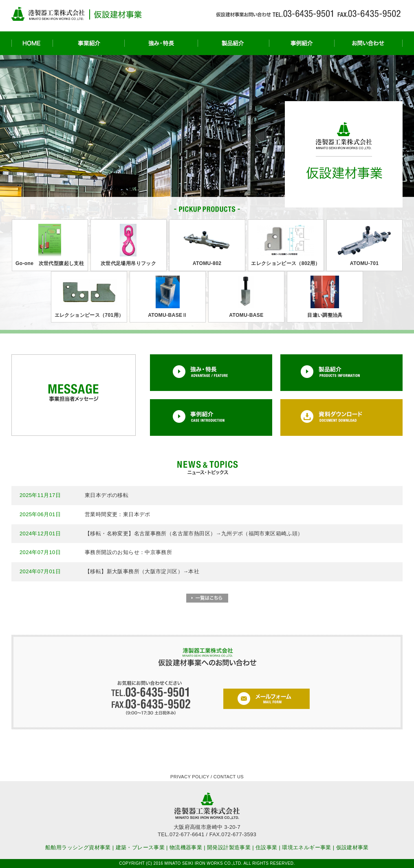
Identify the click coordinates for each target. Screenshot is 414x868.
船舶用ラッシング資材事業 (78, 847)
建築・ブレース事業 (140, 847)
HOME (32, 43)
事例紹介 (302, 43)
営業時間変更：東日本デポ (118, 514)
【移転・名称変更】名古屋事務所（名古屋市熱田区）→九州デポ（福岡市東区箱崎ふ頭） (194, 533)
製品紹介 (233, 43)
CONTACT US (229, 777)
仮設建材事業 (352, 847)
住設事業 (266, 847)
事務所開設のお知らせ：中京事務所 (128, 552)
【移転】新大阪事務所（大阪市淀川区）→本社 (142, 571)
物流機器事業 (186, 847)
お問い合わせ (368, 43)
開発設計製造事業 (229, 847)
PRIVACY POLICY (190, 777)
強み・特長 (161, 43)
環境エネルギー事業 (307, 847)
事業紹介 (88, 43)
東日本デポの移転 (107, 495)
